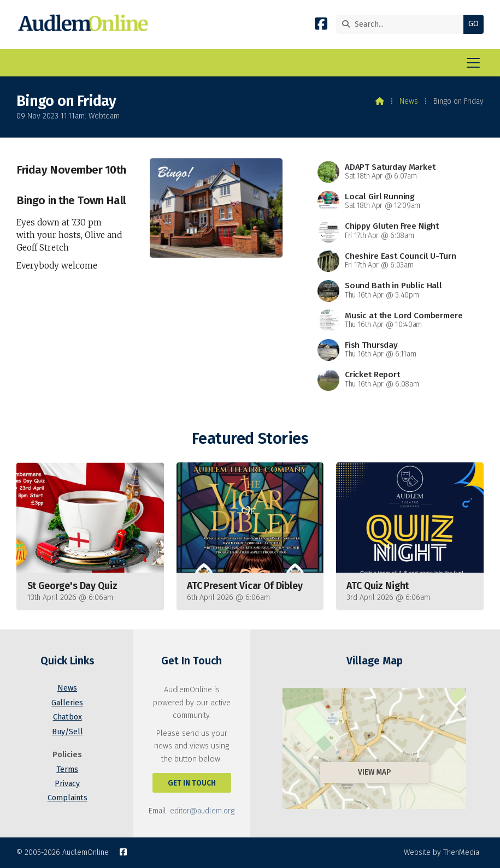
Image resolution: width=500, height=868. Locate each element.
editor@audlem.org (202, 811)
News (409, 101)
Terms (67, 769)
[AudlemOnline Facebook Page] (321, 26)
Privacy (67, 784)
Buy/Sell (67, 732)
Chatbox (67, 717)
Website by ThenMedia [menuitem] (442, 852)
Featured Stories (250, 439)
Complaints (67, 798)
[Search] (402, 24)
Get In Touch (192, 783)
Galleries (67, 703)
